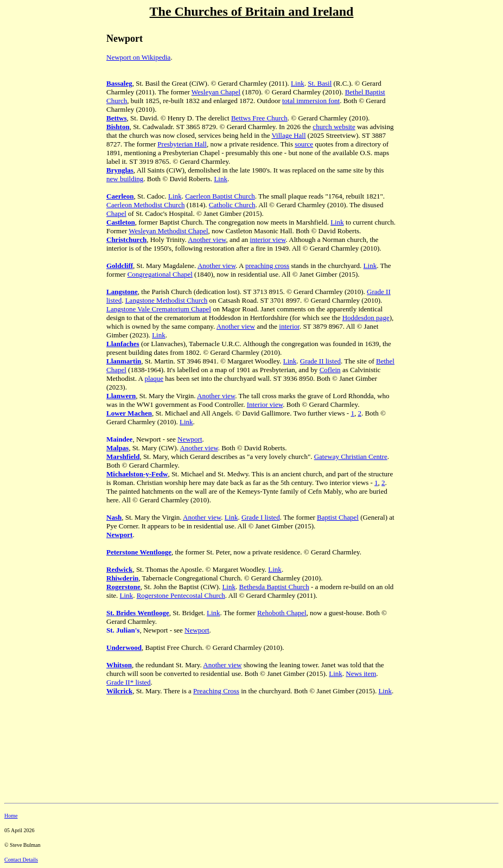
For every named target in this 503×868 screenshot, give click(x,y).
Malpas (117, 448)
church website (334, 127)
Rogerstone (123, 587)
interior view (268, 240)
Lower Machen (129, 413)
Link (298, 83)
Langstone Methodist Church (167, 300)
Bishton (118, 127)
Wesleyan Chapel (216, 92)
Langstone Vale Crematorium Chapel (159, 309)
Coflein (330, 370)
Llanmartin (124, 361)
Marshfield (123, 457)
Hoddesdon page (366, 318)
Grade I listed (261, 517)
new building (125, 179)
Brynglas (120, 170)
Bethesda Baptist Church (274, 587)
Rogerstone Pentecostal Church (181, 595)
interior (289, 326)
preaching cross (267, 266)
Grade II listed (320, 361)
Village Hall (288, 135)
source (304, 144)
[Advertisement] (53, 206)
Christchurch (126, 240)
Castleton (121, 222)
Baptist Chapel (338, 517)
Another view (207, 240)
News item (361, 674)
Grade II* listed (129, 682)
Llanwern (121, 396)
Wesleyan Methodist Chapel (168, 231)
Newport (190, 439)
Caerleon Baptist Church (220, 196)
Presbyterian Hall (182, 144)
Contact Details (21, 860)
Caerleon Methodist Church (145, 205)
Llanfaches (123, 344)
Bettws (117, 118)
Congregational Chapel (160, 274)
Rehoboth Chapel (282, 613)
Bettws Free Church (259, 118)
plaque (154, 378)
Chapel (116, 213)
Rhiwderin (122, 578)
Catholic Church (232, 205)
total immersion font (311, 101)
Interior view (265, 404)
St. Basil (320, 83)
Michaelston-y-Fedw (137, 474)
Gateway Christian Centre (351, 457)
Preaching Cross (216, 691)
